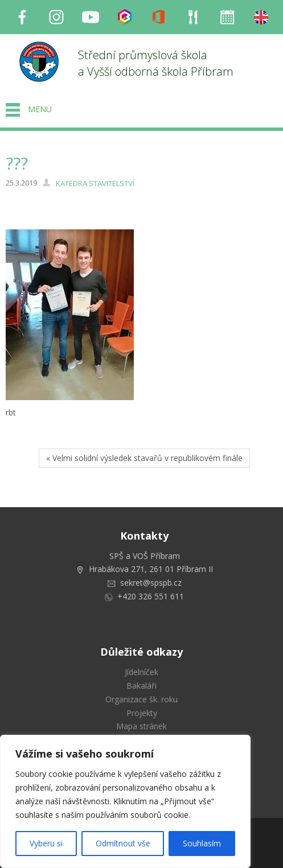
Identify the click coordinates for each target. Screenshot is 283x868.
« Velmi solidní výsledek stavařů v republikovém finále (144, 458)
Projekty (142, 713)
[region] (125, 801)
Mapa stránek (141, 726)
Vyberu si (46, 843)
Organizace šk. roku (141, 699)
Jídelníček (141, 672)
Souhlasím (202, 843)
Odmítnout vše (123, 843)
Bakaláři (141, 686)
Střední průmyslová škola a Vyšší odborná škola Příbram (156, 63)
